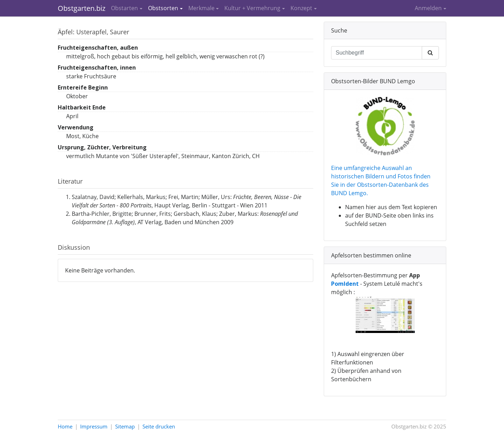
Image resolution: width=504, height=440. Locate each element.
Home (65, 426)
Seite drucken (159, 426)
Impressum (94, 426)
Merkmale (201, 8)
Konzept (301, 8)
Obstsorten (163, 8)
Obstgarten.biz (82, 8)
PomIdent (345, 284)
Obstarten (124, 8)
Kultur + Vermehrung (252, 8)
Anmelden (428, 8)
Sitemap (125, 426)
